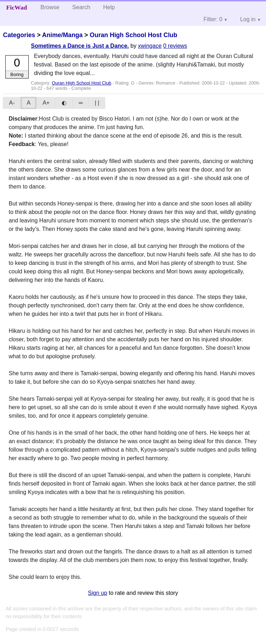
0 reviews (175, 46)
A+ (46, 103)
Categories (19, 35)
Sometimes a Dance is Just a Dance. (80, 46)
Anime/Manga (62, 35)
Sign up (97, 593)
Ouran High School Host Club (133, 35)
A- (12, 103)
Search (81, 7)
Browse (50, 7)
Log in (248, 19)
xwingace (150, 46)
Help (109, 7)
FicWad (17, 7)
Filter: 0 (213, 19)
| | (97, 103)
